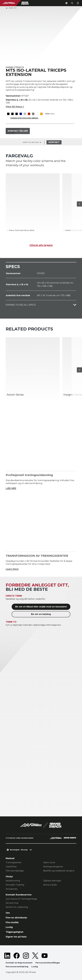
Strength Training (15, 885)
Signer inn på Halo (16, 937)
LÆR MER (11, 488)
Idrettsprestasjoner (53, 867)
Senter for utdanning (17, 907)
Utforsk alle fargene (41, 245)
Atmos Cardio (50, 885)
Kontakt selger (18, 131)
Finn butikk (12, 922)
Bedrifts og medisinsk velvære (59, 871)
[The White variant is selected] (37, 114)
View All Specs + (15, 107)
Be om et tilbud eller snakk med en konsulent (41, 607)
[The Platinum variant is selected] (25, 114)
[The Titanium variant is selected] (33, 114)
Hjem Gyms (49, 862)
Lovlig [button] (35, 967)
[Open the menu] (78, 3)
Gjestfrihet (11, 867)
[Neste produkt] (79, 204)
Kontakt (54, 142)
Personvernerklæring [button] (17, 967)
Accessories (12, 889)
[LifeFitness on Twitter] (35, 956)
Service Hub (12, 903)
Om (8, 913)
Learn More (12, 569)
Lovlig (9, 927)
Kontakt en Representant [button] (19, 963)
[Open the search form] (72, 3)
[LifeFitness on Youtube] (45, 956)
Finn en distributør (16, 918)
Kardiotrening (13, 881)
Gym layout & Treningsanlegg (21, 899)
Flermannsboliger (15, 871)
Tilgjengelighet (15, 932)
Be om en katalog (41, 614)
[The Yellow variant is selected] (41, 114)
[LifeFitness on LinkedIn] (7, 956)
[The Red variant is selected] (29, 114)
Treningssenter (14, 862)
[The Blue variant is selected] (21, 114)
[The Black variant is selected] (8, 114)
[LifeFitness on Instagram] (26, 956)
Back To (11, 8)
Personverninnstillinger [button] (48, 963)
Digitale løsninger (52, 881)
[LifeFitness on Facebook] (17, 956)
